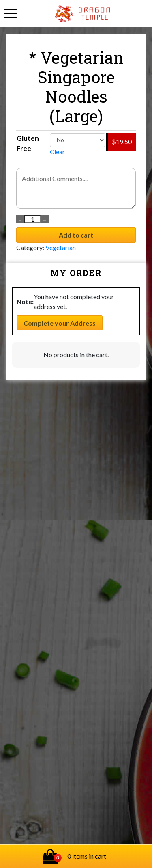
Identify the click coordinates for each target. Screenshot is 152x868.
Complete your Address (60, 323)
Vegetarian (61, 247)
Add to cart (76, 235)
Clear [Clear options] (57, 152)
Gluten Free (28, 144)
